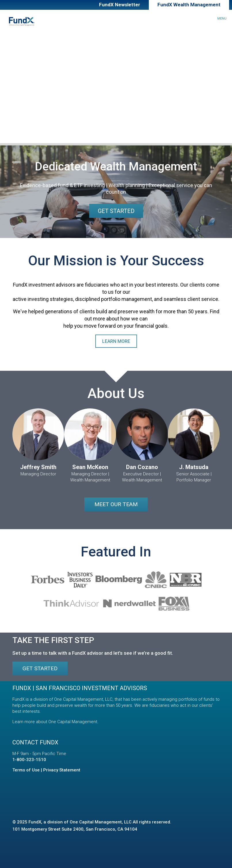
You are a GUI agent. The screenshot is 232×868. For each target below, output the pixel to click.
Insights (11, 79)
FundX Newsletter (120, 5)
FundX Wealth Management (189, 5)
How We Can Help (23, 41)
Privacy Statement (62, 770)
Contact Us (19, 119)
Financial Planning (25, 67)
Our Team (17, 106)
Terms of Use (26, 770)
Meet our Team (116, 504)
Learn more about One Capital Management (55, 722)
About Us (12, 93)
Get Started (116, 211)
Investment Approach (29, 54)
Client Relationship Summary (44, 131)
